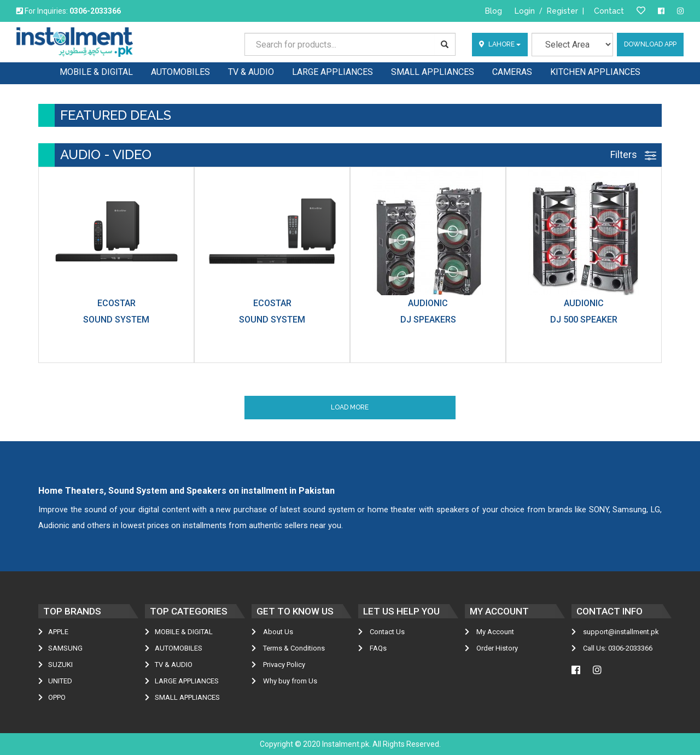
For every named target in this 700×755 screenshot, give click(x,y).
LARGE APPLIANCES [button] (332, 72)
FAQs (372, 648)
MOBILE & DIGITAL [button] (96, 72)
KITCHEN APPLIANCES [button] (595, 72)
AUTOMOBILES (174, 648)
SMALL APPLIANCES (182, 697)
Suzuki (56, 665)
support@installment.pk (615, 632)
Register (562, 11)
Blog (494, 11)
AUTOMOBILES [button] (180, 72)
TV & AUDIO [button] (251, 72)
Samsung (60, 648)
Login (525, 11)
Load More (350, 407)
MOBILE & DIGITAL (179, 632)
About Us (272, 632)
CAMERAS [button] (512, 72)
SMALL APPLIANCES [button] (433, 72)
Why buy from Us (284, 681)
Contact (609, 11)
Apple (53, 632)
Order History (491, 648)
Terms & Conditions (288, 648)
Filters (633, 154)
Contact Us (381, 632)
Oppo (52, 697)
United (55, 681)
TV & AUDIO (169, 665)
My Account (489, 632)
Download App (650, 44)
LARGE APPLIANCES (182, 681)
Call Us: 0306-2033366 (612, 648)
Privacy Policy (278, 665)
